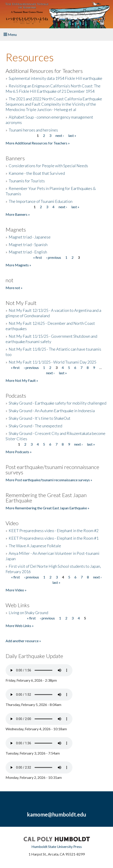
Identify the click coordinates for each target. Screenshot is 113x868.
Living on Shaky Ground (28, 613)
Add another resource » (23, 641)
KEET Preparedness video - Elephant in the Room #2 (54, 531)
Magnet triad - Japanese (30, 237)
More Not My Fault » (22, 380)
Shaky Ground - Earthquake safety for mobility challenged (58, 403)
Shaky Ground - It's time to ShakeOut (40, 418)
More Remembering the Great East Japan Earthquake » (47, 508)
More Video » (16, 590)
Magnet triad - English (28, 252)
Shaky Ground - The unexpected (35, 426)
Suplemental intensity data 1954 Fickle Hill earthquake (55, 78)
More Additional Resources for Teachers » (38, 143)
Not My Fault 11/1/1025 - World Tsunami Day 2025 (52, 362)
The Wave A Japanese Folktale (35, 546)
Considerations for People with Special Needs (48, 166)
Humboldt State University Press (57, 846)
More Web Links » (20, 626)
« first (38, 257)
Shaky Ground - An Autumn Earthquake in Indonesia (52, 411)
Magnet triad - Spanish (28, 245)
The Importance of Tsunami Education (41, 201)
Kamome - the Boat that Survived (37, 173)
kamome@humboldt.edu (57, 814)
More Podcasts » (19, 452)
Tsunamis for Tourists (27, 181)
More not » (14, 288)
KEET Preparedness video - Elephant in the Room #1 (54, 538)
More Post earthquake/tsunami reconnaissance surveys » (49, 480)
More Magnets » (18, 265)
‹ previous (54, 257)
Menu (10, 34)
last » (72, 135)
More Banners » (18, 214)
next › (60, 135)
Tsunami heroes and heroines (33, 130)
